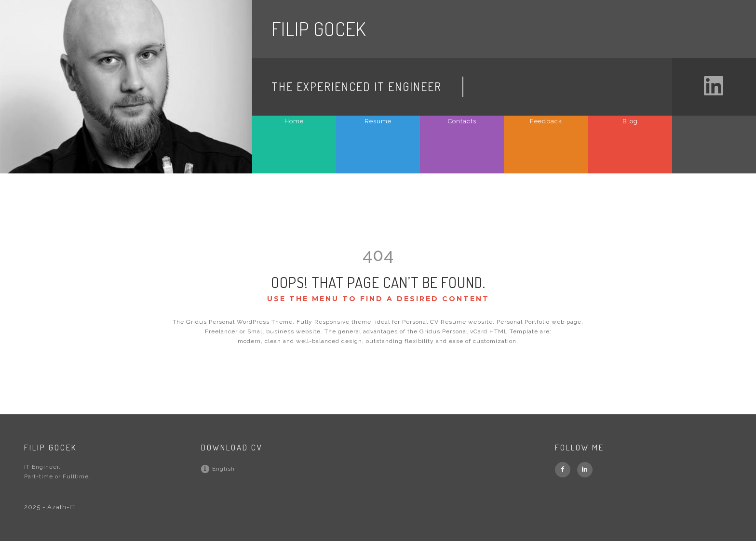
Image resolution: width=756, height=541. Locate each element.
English (218, 469)
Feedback (546, 121)
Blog (630, 121)
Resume (378, 121)
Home (294, 121)
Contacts (462, 121)
